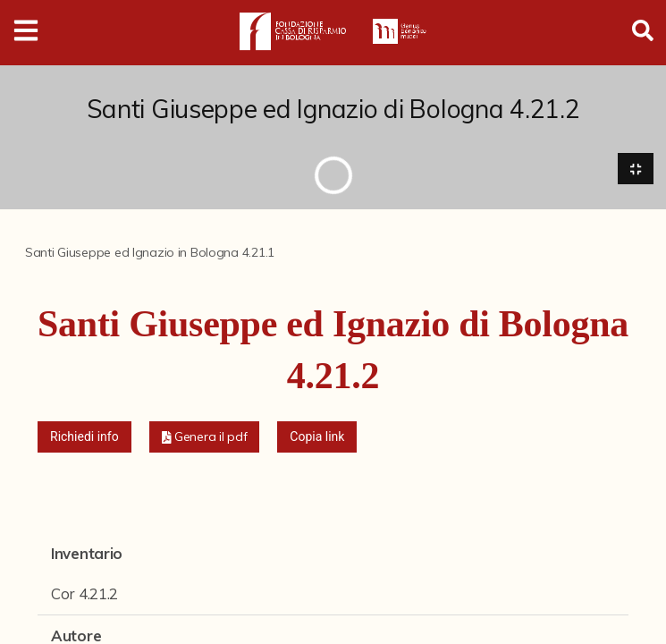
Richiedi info (84, 436)
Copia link (317, 436)
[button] (205, 437)
